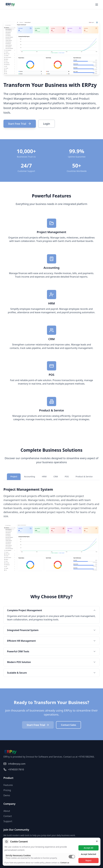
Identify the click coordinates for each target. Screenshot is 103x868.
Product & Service (84, 476)
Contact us (65, 863)
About (7, 811)
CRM (56, 476)
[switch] (72, 857)
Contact (8, 816)
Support (8, 821)
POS (67, 476)
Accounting (30, 476)
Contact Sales (68, 725)
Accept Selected (89, 854)
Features (8, 785)
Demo (7, 795)
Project (14, 476)
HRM (44, 476)
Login (47, 124)
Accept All (88, 848)
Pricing (7, 790)
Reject (89, 860)
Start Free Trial (20, 124)
